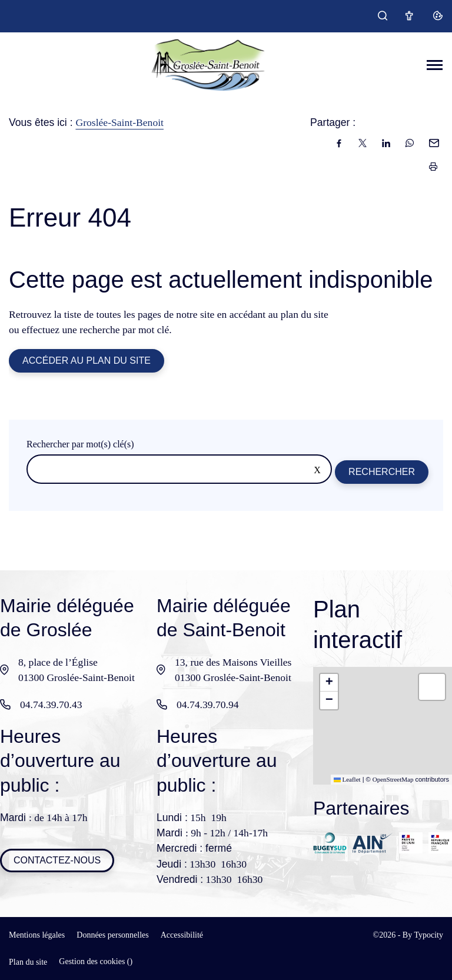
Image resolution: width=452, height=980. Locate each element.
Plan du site (28, 962)
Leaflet (347, 779)
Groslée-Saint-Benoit (119, 122)
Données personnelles (112, 935)
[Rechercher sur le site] (179, 469)
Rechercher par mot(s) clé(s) (80, 444)
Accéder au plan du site (87, 361)
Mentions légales (37, 935)
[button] (329, 683)
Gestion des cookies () (96, 961)
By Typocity (423, 935)
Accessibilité (182, 935)
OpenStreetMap (393, 779)
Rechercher (382, 472)
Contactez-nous (57, 860)
